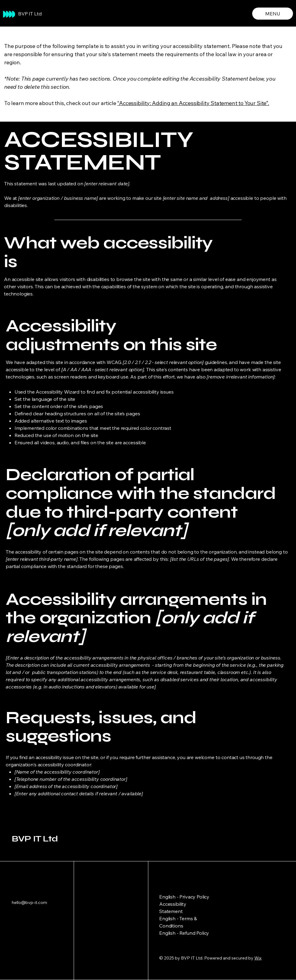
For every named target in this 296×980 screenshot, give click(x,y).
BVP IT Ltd (30, 14)
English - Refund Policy (184, 933)
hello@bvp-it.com (29, 902)
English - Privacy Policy (184, 897)
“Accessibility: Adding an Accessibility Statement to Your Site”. (193, 103)
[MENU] (273, 14)
